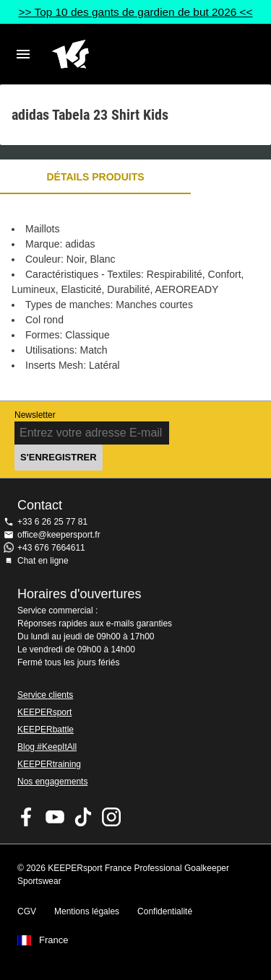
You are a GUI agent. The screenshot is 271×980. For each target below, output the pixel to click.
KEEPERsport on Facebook (27, 817)
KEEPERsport (44, 712)
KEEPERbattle (46, 730)
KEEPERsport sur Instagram (111, 817)
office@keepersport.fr (59, 535)
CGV (27, 911)
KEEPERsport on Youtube (55, 817)
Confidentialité (165, 911)
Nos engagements (52, 782)
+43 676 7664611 (51, 548)
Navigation (23, 54)
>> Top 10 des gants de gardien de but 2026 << (135, 12)
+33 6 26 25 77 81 (52, 522)
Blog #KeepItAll (47, 747)
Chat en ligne (43, 561)
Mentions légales (87, 911)
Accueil (124, 54)
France (53, 940)
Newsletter (35, 415)
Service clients (45, 695)
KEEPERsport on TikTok (83, 817)
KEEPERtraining (49, 764)
